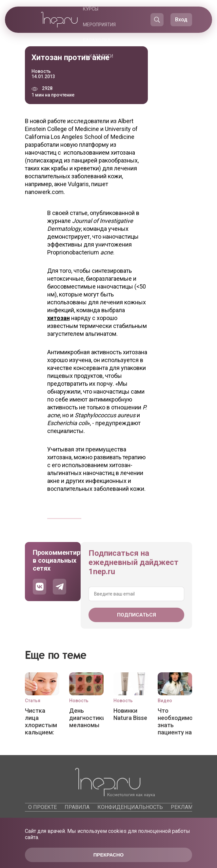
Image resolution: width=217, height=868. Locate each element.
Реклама (183, 807)
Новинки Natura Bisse (130, 714)
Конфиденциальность (130, 807)
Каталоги (101, 56)
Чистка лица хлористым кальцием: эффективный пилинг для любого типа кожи (42, 721)
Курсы (91, 9)
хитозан (59, 318)
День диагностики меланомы (86, 718)
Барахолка (97, 40)
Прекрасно (108, 855)
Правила (77, 807)
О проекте (42, 807)
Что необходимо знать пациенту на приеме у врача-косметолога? (175, 721)
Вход (181, 20)
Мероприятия (99, 25)
